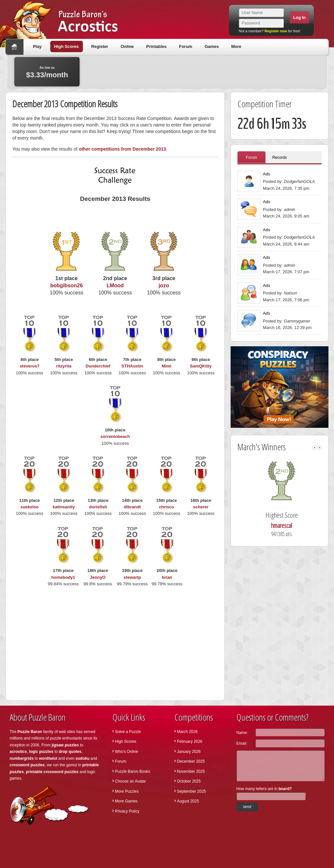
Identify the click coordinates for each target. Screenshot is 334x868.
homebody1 (63, 577)
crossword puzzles (27, 765)
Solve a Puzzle (128, 732)
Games (212, 46)
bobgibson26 (67, 285)
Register (100, 46)
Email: (242, 743)
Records (280, 157)
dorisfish (98, 507)
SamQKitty (201, 366)
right (320, 448)
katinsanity (64, 507)
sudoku (83, 758)
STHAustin (132, 366)
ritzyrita (64, 366)
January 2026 (189, 752)
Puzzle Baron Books (133, 771)
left (314, 448)
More (236, 46)
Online (127, 46)
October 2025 (189, 781)
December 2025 (191, 761)
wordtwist (48, 758)
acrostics (18, 752)
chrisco (166, 507)
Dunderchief (98, 366)
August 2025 (188, 801)
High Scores (67, 46)
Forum (186, 46)
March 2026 (187, 732)
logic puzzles (41, 752)
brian (167, 577)
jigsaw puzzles (65, 745)
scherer (201, 507)
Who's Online (127, 752)
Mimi (167, 366)
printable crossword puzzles (52, 772)
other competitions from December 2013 (122, 149)
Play (37, 46)
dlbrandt (132, 507)
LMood (115, 285)
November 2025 (191, 771)
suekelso (30, 507)
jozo (164, 285)
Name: (242, 733)
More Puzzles (127, 791)
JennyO (98, 577)
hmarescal (289, 525)
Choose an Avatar (131, 781)
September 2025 (192, 791)
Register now (276, 31)
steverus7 (30, 366)
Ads (266, 174)
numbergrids (22, 758)
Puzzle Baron (30, 732)
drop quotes (70, 752)
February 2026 (190, 741)
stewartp (132, 577)
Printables (156, 46)
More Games (126, 801)
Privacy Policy (127, 811)
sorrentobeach (115, 436)
